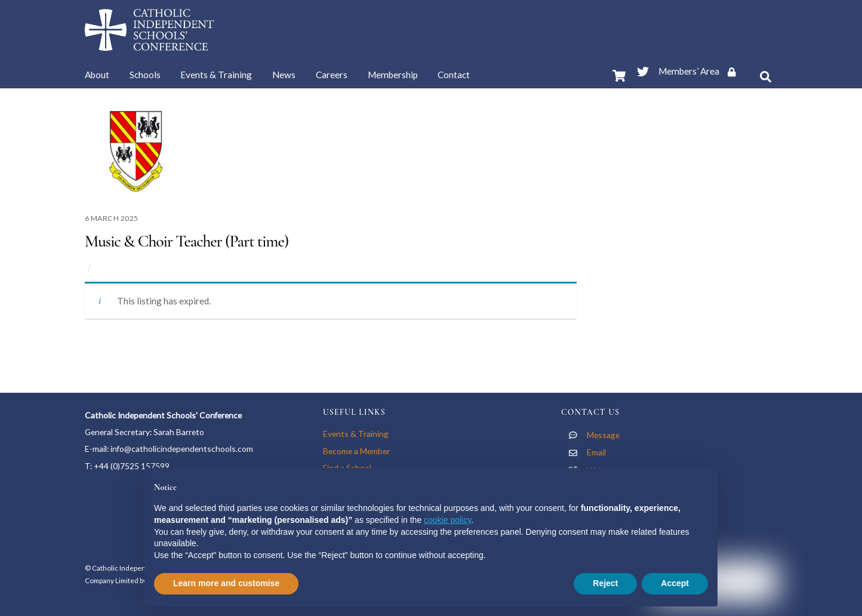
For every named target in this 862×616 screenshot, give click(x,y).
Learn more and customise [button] (226, 583)
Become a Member (356, 451)
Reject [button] (605, 583)
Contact (454, 75)
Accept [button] (675, 583)
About (97, 75)
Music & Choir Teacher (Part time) (187, 241)
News (284, 75)
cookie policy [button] (447, 520)
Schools (145, 75)
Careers (332, 75)
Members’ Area (701, 71)
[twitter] (643, 69)
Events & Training (216, 75)
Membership (393, 75)
